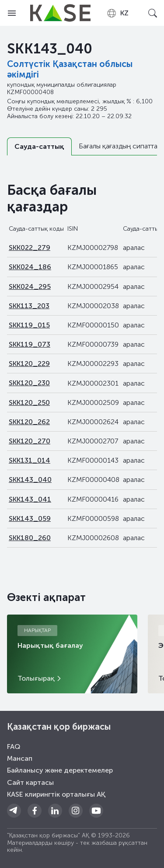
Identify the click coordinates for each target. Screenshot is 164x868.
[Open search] (152, 13)
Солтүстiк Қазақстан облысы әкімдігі (70, 69)
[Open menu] (12, 13)
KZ (117, 13)
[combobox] (117, 13)
